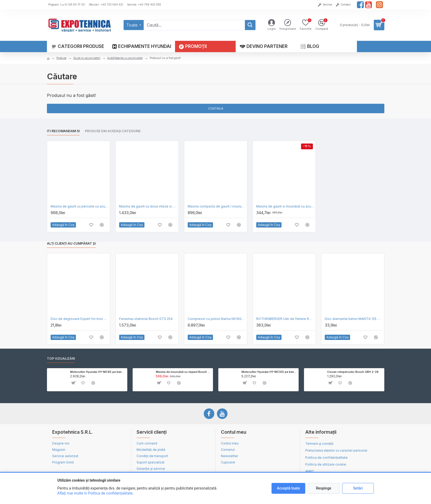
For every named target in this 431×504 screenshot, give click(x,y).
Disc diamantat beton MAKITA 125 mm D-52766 (354, 319)
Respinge (323, 488)
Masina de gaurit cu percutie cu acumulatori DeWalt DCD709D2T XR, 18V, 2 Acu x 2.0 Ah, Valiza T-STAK (80, 206)
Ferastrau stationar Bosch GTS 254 (146, 319)
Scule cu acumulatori (87, 58)
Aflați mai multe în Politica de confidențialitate (95, 493)
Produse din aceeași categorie (113, 131)
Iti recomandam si (63, 131)
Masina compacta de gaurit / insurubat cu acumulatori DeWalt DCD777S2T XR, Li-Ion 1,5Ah (217, 206)
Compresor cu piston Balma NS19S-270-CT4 (217, 319)
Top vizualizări (61, 359)
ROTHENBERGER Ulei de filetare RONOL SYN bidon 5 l (285, 319)
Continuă (216, 108)
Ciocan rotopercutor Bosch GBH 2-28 (353, 372)
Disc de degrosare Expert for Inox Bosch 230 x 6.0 (80, 319)
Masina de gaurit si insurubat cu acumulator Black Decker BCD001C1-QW (285, 206)
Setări (358, 488)
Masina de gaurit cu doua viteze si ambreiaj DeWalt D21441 (148, 206)
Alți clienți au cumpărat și (71, 243)
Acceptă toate (288, 488)
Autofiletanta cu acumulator (125, 58)
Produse (61, 58)
